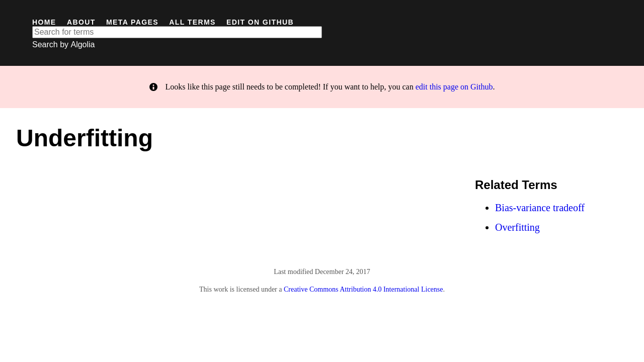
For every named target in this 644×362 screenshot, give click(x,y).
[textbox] (177, 32)
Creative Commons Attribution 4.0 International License (364, 289)
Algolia (83, 44)
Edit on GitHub (260, 22)
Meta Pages (132, 22)
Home (44, 22)
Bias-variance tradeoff (540, 208)
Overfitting (517, 227)
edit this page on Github (454, 87)
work (221, 289)
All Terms (192, 22)
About (81, 22)
